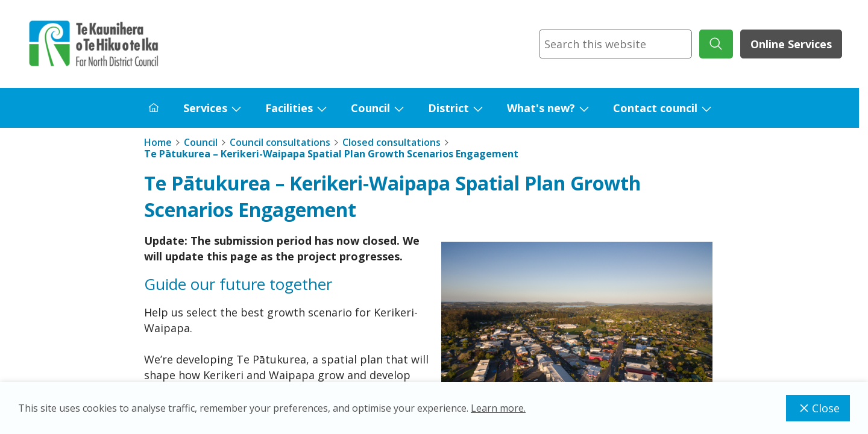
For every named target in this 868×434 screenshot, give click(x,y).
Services (205, 108)
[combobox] (615, 44)
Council (370, 108)
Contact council (655, 108)
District (448, 108)
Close (818, 408)
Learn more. (498, 408)
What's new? (541, 108)
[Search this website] (615, 44)
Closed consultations (392, 142)
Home (158, 142)
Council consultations (280, 142)
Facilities (289, 108)
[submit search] (716, 44)
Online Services (791, 44)
